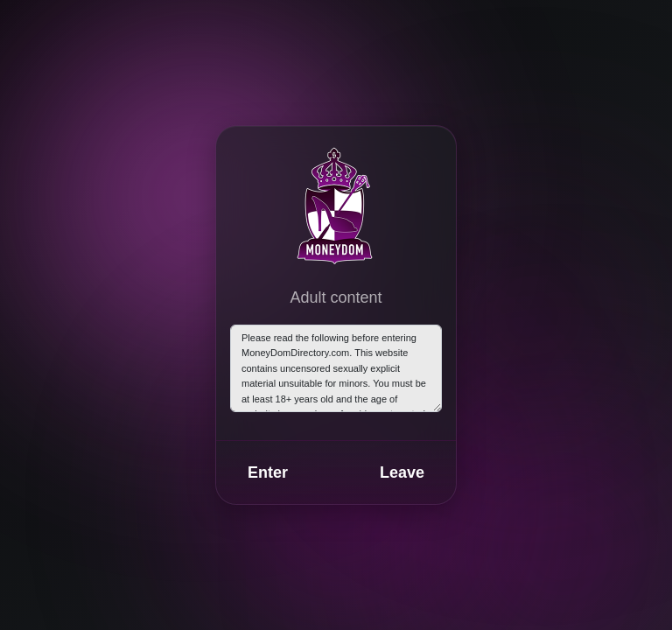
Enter (268, 472)
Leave (402, 472)
